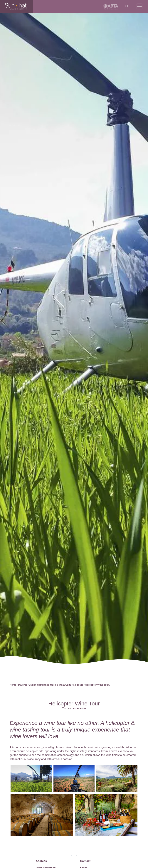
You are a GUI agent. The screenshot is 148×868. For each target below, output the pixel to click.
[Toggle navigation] (139, 6)
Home (13, 685)
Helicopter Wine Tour (97, 685)
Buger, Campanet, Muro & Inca (46, 685)
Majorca (23, 685)
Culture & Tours (74, 685)
